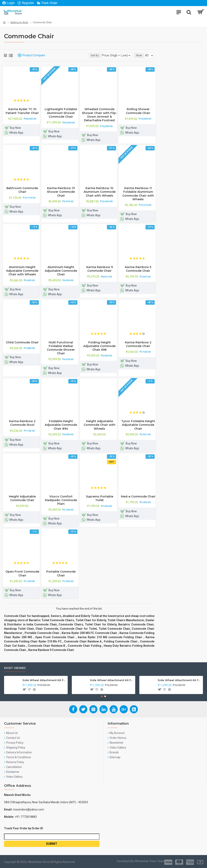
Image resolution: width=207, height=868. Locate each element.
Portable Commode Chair (61, 573)
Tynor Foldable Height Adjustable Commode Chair (138, 425)
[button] (102, 696)
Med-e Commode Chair (138, 496)
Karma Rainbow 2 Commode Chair (138, 344)
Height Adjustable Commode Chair (22, 498)
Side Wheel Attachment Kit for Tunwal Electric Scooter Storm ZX (180, 680)
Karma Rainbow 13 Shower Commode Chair (61, 192)
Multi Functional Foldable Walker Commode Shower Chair (61, 348)
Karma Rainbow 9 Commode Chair (100, 269)
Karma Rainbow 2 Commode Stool (22, 423)
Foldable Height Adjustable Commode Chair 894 (61, 425)
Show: (139, 55)
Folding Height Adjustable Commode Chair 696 (99, 346)
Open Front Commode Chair (22, 573)
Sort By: (95, 55)
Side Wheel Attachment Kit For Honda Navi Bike (112, 680)
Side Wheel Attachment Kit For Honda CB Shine (44, 680)
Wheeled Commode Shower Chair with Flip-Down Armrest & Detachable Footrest (99, 115)
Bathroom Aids (19, 22)
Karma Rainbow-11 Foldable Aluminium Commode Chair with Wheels (138, 194)
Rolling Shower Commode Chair (138, 111)
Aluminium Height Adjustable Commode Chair (61, 271)
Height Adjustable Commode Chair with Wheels (100, 425)
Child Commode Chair (22, 342)
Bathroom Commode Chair (22, 190)
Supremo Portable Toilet (100, 498)
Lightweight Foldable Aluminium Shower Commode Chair (61, 113)
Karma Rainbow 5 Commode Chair (138, 269)
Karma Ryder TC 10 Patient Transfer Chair (22, 111)
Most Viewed (15, 668)
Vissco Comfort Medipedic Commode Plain (61, 500)
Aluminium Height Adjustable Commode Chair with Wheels (22, 271)
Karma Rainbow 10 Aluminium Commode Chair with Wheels (100, 192)
